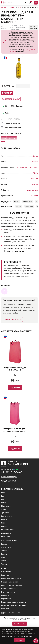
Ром (3, 499)
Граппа (4, 544)
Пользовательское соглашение (13, 605)
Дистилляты (6, 547)
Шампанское (6, 506)
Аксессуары (6, 536)
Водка (4, 503)
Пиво (3, 523)
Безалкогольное (8, 530)
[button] (36, 641)
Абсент (4, 551)
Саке (3, 557)
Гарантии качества (9, 589)
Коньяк (4, 520)
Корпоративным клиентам (12, 585)
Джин (3, 509)
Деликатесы (6, 533)
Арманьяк (5, 513)
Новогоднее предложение (11, 579)
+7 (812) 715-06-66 (12, 472)
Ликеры (4, 561)
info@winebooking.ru (9, 477)
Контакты (5, 595)
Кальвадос (6, 526)
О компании (6, 572)
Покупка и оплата (8, 592)
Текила (4, 564)
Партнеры (5, 575)
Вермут (4, 554)
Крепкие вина (7, 516)
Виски (4, 496)
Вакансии (5, 609)
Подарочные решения (10, 582)
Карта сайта (6, 599)
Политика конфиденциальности (14, 602)
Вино (3, 493)
